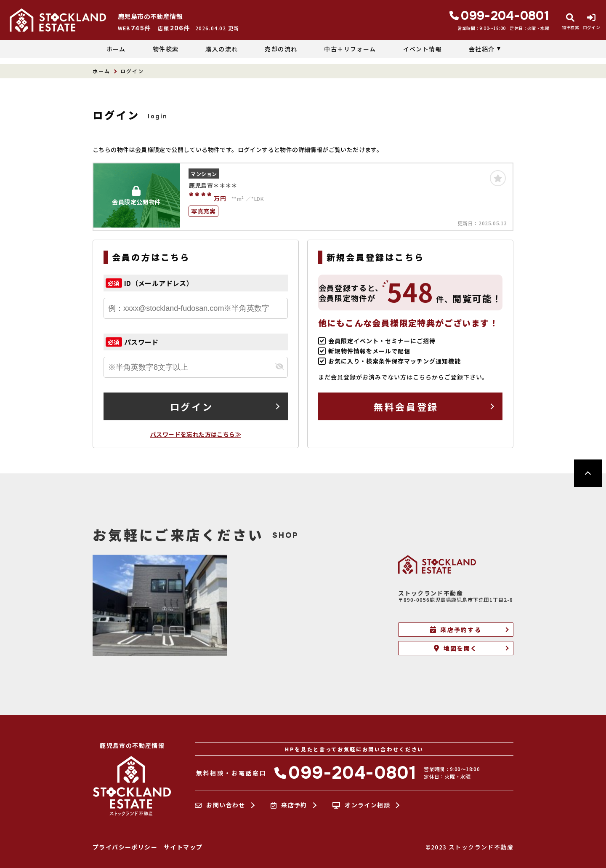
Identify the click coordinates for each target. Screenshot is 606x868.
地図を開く (456, 648)
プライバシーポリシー (125, 847)
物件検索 (166, 49)
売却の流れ (281, 49)
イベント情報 (423, 49)
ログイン (191, 406)
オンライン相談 (361, 805)
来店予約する (456, 630)
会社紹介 (482, 49)
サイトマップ (183, 847)
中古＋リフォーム (350, 49)
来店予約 (289, 805)
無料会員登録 (406, 406)
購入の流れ (222, 49)
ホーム (116, 49)
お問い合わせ (220, 805)
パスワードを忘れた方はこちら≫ (196, 434)
